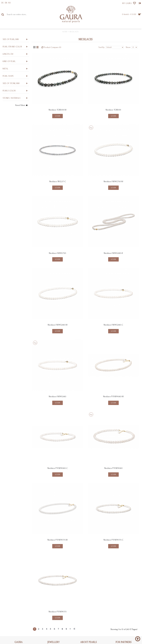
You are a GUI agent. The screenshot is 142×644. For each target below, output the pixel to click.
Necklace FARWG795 (58, 253)
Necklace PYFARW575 (58, 612)
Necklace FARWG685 (58, 396)
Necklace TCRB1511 (113, 110)
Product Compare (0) (53, 47)
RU (10, 3)
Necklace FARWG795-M (113, 181)
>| (74, 629)
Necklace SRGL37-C (58, 181)
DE (2, 3)
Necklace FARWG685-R (113, 253)
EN (6, 3)
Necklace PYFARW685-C (58, 468)
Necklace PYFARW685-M (113, 396)
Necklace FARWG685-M (58, 325)
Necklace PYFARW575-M (58, 540)
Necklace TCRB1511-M (58, 110)
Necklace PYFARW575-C (113, 540)
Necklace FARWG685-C (113, 325)
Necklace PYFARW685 (113, 468)
